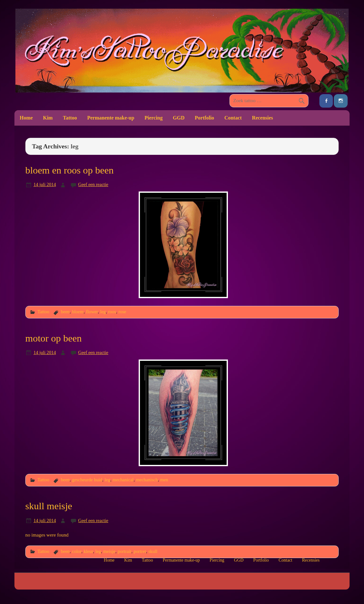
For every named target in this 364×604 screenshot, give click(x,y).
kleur (88, 551)
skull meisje (49, 506)
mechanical (123, 480)
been (65, 312)
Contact (233, 118)
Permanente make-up (111, 118)
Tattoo (70, 118)
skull (153, 551)
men (164, 480)
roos (112, 312)
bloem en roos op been (69, 170)
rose (122, 312)
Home (26, 118)
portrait (125, 551)
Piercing (153, 118)
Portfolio (204, 118)
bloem (78, 312)
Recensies (263, 118)
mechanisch (147, 480)
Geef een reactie (93, 184)
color (77, 551)
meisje (109, 551)
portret (140, 551)
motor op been (54, 338)
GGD (179, 118)
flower (92, 312)
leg (103, 312)
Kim (48, 118)
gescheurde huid (87, 480)
